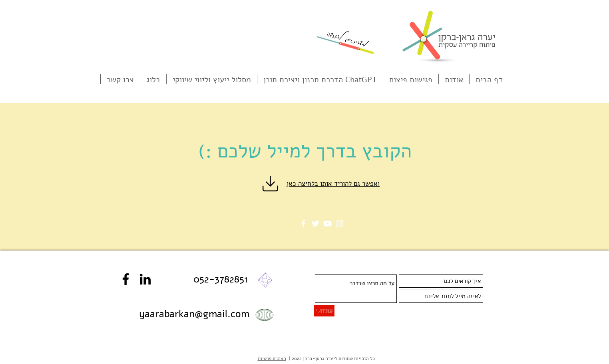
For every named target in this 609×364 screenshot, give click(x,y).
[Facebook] (304, 224)
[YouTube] (327, 224)
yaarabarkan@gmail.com (194, 314)
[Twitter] (315, 224)
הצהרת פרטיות (272, 358)
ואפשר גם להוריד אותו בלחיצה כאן (333, 184)
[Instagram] (339, 224)
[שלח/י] (324, 311)
